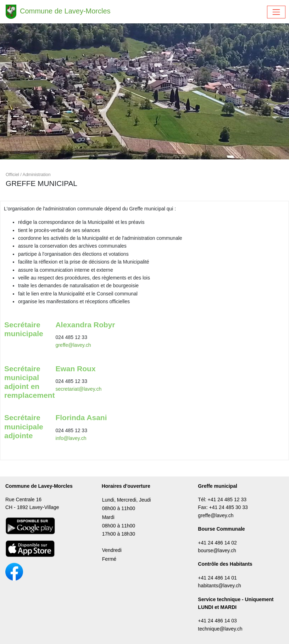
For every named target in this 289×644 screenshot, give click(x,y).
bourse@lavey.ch (217, 550)
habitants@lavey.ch (219, 586)
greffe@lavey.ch (73, 345)
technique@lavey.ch (220, 629)
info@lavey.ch (71, 438)
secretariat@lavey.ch (78, 389)
